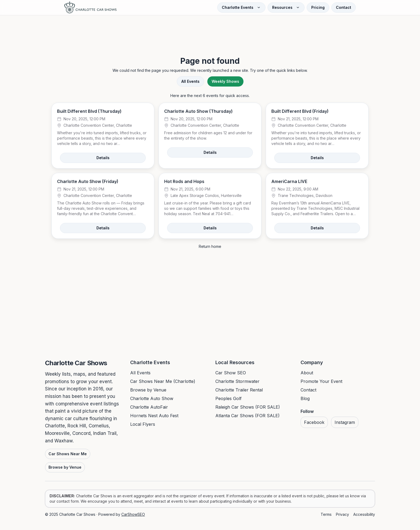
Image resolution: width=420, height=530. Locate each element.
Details (103, 158)
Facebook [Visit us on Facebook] (314, 422)
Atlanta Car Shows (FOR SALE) (247, 416)
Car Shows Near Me (68, 454)
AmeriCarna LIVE (289, 181)
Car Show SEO (231, 373)
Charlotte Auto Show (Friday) (88, 181)
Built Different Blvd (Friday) (300, 111)
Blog (305, 398)
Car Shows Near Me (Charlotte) (163, 381)
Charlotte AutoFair (149, 407)
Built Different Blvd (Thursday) (89, 111)
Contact (344, 7)
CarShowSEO (133, 514)
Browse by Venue (65, 467)
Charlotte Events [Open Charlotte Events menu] (241, 7)
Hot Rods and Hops (184, 181)
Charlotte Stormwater (237, 381)
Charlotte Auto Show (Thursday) (198, 111)
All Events (190, 81)
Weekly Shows (225, 81)
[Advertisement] (210, 31)
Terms (326, 514)
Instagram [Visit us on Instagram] (345, 422)
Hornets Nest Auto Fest (154, 416)
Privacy (342, 514)
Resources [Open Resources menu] (286, 7)
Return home (210, 246)
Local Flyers (143, 424)
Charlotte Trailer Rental (239, 390)
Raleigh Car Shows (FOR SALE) (248, 407)
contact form (68, 501)
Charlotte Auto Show (152, 398)
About (307, 373)
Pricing (318, 7)
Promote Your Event (321, 381)
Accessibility (364, 514)
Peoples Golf (228, 398)
